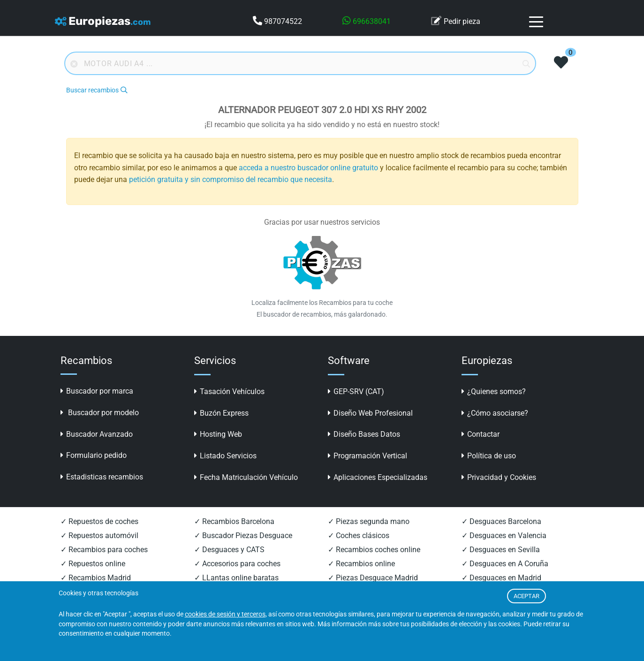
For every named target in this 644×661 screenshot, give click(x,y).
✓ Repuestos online (93, 564)
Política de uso (489, 456)
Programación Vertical (367, 456)
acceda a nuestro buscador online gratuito (308, 168)
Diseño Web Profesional (370, 413)
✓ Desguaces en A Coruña (505, 564)
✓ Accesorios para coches (237, 564)
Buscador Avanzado (97, 434)
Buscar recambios (97, 90)
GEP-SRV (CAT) (356, 391)
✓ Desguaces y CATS (229, 550)
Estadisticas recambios (102, 477)
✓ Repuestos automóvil (99, 536)
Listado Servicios (225, 456)
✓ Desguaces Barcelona (501, 521)
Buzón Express (221, 413)
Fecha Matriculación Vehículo (246, 477)
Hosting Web (218, 434)
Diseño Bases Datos (364, 434)
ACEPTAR (527, 596)
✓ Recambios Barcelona (234, 521)
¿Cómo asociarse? (495, 413)
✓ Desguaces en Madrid (501, 578)
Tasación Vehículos (229, 391)
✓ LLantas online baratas (236, 578)
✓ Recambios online (361, 564)
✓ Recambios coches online (374, 550)
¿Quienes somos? (494, 391)
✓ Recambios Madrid (96, 578)
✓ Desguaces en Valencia (504, 536)
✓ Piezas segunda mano (369, 521)
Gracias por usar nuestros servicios (322, 222)
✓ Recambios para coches (104, 550)
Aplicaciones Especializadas (378, 477)
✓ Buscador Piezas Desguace (243, 536)
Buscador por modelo (100, 413)
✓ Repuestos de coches (99, 521)
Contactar (481, 434)
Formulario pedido (94, 455)
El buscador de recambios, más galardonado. (322, 314)
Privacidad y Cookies (499, 477)
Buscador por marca (97, 391)
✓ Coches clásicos (359, 536)
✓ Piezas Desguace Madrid (373, 578)
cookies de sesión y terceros (225, 614)
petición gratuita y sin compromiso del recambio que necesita (231, 179)
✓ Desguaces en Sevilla (501, 550)
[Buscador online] (300, 63)
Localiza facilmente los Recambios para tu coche (322, 303)
